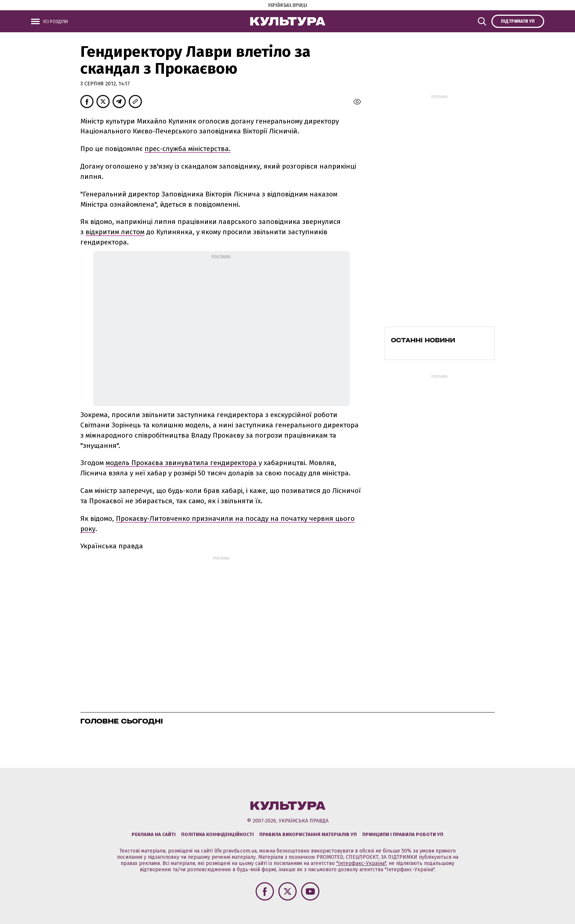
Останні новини (423, 340)
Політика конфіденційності (217, 834)
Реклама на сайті (154, 834)
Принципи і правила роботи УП (403, 834)
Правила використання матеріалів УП (308, 834)
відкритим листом (115, 232)
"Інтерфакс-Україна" (361, 863)
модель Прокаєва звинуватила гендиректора (182, 463)
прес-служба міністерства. (188, 149)
